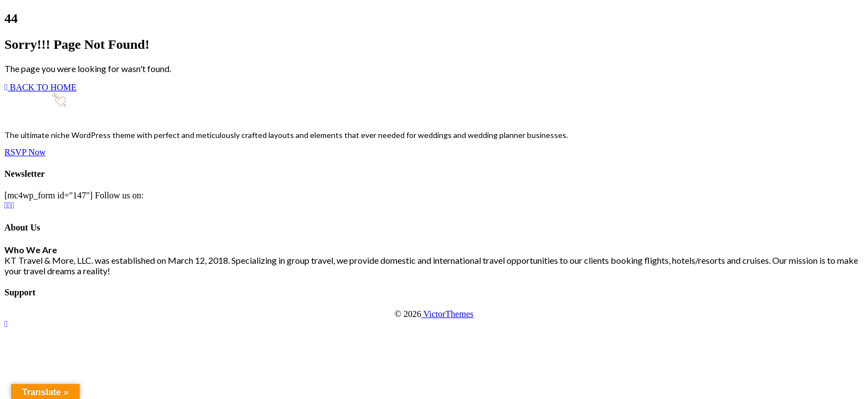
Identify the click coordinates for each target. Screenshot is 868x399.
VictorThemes (447, 314)
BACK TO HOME (40, 87)
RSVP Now (25, 152)
